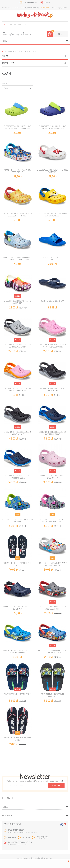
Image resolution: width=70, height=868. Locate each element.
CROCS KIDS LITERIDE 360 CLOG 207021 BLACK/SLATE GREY (52, 389)
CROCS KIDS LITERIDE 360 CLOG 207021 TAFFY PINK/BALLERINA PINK (52, 346)
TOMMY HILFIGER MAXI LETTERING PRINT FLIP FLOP (18, 739)
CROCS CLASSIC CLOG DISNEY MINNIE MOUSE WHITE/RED (53, 171)
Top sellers (8, 63)
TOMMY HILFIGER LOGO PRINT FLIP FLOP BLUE (17, 564)
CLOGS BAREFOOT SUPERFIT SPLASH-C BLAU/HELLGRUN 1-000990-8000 (52, 127)
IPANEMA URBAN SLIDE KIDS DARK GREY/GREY (53, 695)
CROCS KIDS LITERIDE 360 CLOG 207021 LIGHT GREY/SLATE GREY (18, 346)
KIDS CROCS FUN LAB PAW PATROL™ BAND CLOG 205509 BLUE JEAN (52, 651)
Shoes (20, 51)
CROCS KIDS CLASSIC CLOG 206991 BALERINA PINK (52, 477)
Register (11, 34)
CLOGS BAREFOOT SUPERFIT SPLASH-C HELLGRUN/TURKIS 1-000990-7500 (18, 127)
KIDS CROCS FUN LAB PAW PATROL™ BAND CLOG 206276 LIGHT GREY (52, 564)
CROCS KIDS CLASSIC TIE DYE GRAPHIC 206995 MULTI (17, 302)
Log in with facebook (24, 33)
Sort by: (4, 83)
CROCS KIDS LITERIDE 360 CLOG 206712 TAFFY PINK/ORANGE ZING (18, 389)
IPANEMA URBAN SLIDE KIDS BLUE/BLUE (18, 694)
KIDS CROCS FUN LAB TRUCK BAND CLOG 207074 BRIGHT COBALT (17, 651)
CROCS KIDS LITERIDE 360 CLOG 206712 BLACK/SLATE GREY (18, 433)
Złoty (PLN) (45, 8)
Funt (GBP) (35, 8)
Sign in (4, 34)
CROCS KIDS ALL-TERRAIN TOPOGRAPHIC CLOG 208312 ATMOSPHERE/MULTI (17, 258)
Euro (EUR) (26, 8)
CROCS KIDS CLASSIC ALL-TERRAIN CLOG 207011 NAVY (17, 608)
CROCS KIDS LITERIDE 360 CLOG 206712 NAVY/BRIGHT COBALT (18, 477)
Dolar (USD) (16, 8)
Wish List (48, 3)
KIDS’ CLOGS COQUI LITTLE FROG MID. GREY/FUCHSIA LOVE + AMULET (52, 520)
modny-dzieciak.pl (9, 51)
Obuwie (27, 51)
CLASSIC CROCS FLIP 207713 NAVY (52, 301)
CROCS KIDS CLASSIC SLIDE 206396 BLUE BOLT (52, 258)
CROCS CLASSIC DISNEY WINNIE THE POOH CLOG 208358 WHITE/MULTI (17, 215)
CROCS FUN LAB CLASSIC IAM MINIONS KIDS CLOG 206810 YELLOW (53, 215)
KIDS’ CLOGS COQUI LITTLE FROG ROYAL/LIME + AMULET (17, 520)
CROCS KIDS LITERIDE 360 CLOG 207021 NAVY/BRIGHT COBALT (52, 433)
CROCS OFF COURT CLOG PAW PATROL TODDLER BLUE (17, 171)
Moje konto (8, 815)
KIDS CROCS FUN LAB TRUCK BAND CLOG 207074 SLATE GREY (53, 608)
